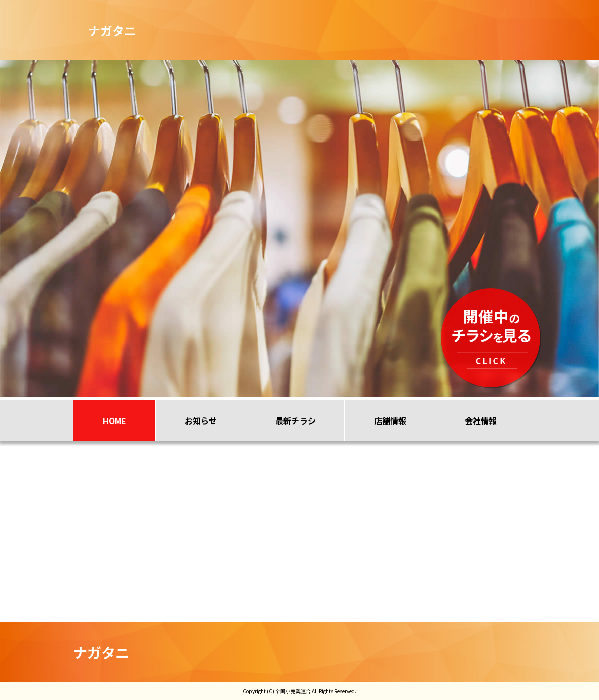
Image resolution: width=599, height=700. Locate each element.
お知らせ (201, 421)
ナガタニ (101, 652)
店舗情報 (390, 421)
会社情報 (481, 421)
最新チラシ (295, 421)
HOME (115, 421)
